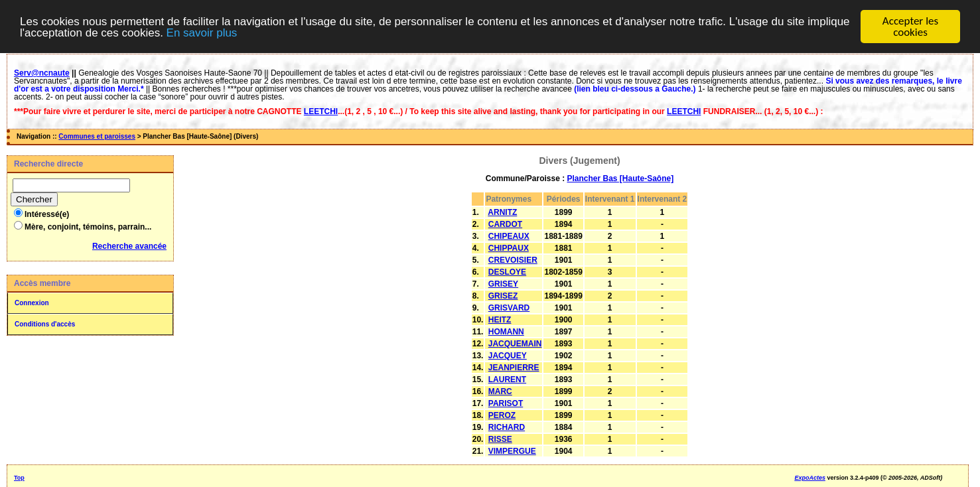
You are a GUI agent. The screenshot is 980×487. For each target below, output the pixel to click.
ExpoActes (810, 478)
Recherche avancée (129, 246)
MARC (500, 391)
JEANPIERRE (514, 368)
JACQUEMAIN (515, 344)
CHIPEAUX (509, 236)
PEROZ (502, 415)
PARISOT (506, 403)
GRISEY (503, 284)
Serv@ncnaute (42, 73)
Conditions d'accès (45, 324)
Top (19, 478)
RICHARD (507, 427)
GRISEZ (503, 296)
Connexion (32, 303)
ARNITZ (502, 212)
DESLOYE (507, 272)
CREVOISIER (513, 260)
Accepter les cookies (910, 27)
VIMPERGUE (512, 451)
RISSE (500, 439)
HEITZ (500, 320)
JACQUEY (508, 356)
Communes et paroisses (97, 136)
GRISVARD (509, 308)
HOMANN (506, 332)
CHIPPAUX (509, 248)
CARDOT (505, 224)
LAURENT (507, 380)
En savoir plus (202, 33)
